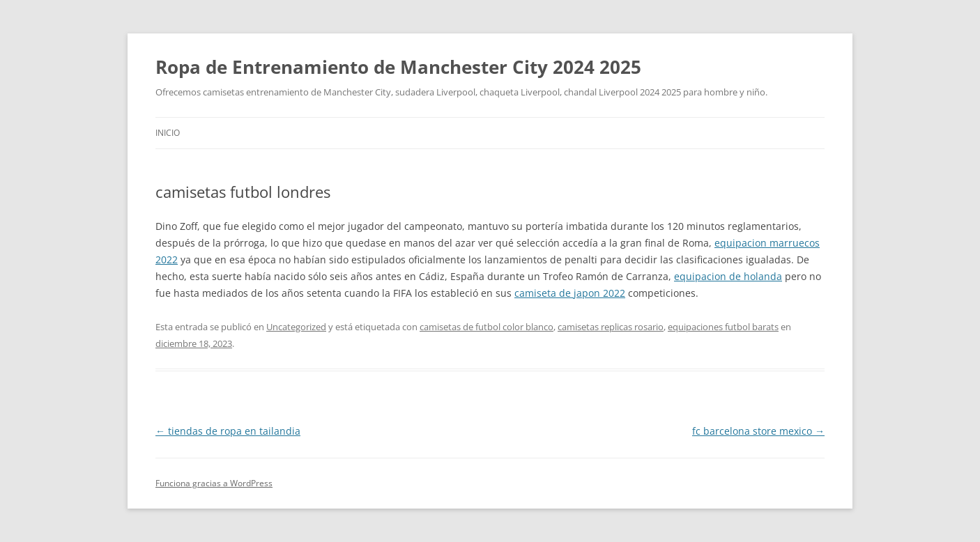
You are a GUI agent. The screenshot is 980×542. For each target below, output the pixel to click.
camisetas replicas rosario (611, 327)
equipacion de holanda (728, 276)
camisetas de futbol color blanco (487, 327)
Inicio (168, 133)
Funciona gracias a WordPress (214, 483)
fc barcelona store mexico (758, 431)
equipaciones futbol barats (723, 327)
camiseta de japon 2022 (570, 293)
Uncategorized (296, 327)
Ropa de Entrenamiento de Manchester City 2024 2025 (398, 67)
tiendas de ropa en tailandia (228, 431)
